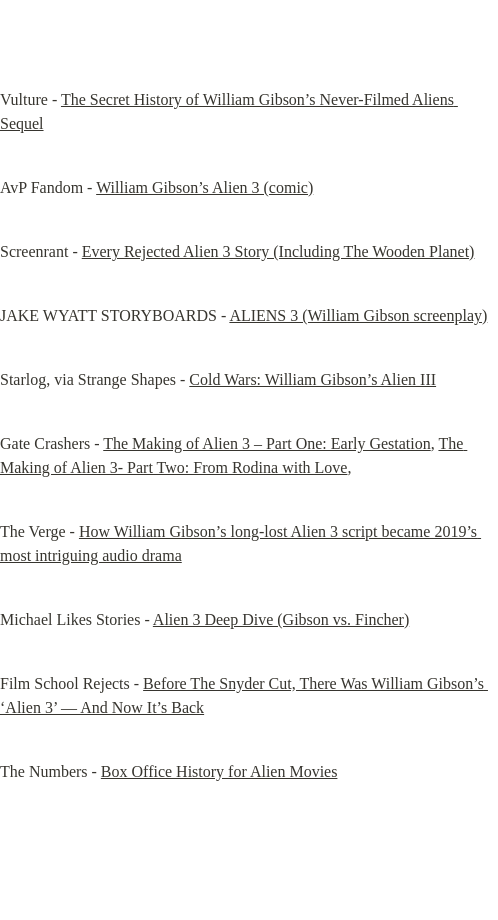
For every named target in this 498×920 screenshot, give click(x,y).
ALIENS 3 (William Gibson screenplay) (358, 315)
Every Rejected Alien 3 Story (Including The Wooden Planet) (278, 251)
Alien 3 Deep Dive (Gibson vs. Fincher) (281, 619)
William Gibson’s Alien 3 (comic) (204, 187)
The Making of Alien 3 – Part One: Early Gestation (266, 443)
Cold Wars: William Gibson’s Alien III (312, 379)
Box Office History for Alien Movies (219, 771)
